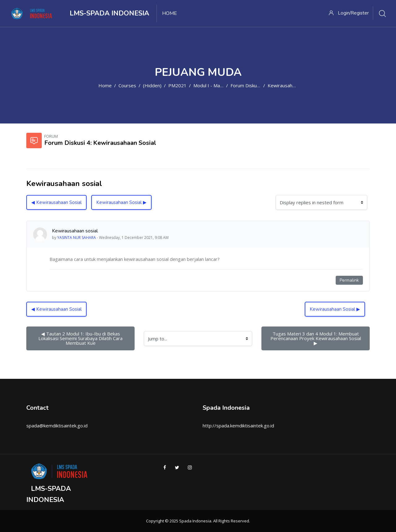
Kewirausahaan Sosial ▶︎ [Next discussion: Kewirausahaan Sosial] (121, 202)
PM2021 (177, 85)
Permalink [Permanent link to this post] (349, 280)
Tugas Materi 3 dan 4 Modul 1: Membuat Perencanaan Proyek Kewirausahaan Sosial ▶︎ (317, 338)
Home (105, 85)
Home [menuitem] (170, 13)
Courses (127, 85)
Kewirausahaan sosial (290, 85)
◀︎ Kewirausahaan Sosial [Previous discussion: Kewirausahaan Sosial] (56, 202)
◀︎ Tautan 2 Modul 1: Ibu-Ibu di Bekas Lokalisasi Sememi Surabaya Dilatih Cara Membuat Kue (81, 338)
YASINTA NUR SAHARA (77, 238)
